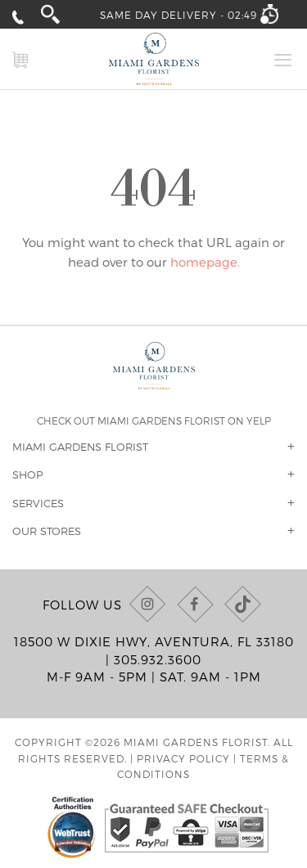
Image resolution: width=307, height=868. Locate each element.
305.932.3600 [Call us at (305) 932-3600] (158, 659)
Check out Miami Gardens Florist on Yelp (154, 421)
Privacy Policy (183, 758)
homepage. (205, 262)
